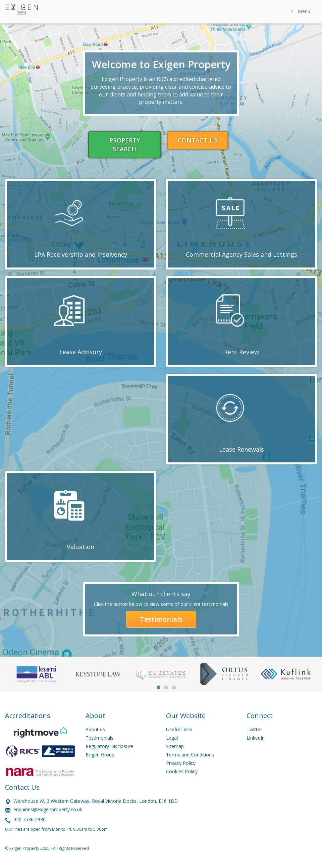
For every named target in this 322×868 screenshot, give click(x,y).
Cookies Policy (182, 771)
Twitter (254, 729)
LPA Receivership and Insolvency (81, 254)
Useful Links (179, 729)
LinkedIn (256, 738)
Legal (172, 738)
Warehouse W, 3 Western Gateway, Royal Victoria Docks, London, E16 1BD (96, 801)
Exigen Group (100, 755)
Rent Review (241, 352)
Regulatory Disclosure (109, 746)
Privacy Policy (181, 763)
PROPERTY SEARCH (125, 144)
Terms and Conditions (190, 755)
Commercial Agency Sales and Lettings (241, 254)
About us (95, 729)
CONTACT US (198, 140)
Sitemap (175, 746)
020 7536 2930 (30, 819)
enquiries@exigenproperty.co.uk (48, 809)
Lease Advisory (81, 352)
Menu (300, 11)
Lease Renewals (241, 449)
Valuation (80, 547)
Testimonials (161, 619)
